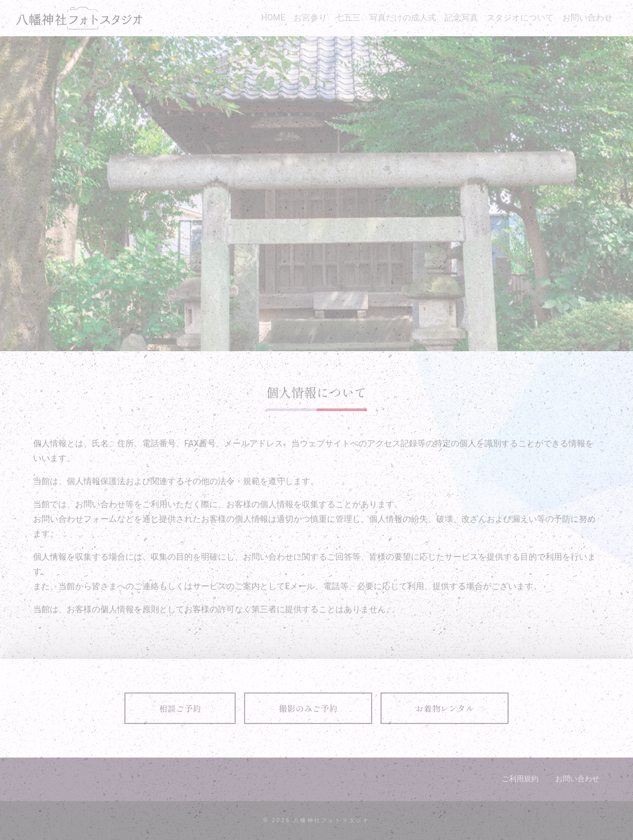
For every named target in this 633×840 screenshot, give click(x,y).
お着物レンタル (445, 708)
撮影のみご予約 (308, 708)
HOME (273, 18)
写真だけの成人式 (403, 18)
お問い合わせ (587, 18)
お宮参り (310, 18)
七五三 (348, 18)
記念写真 (461, 18)
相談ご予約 (180, 708)
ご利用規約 (520, 779)
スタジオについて (520, 18)
